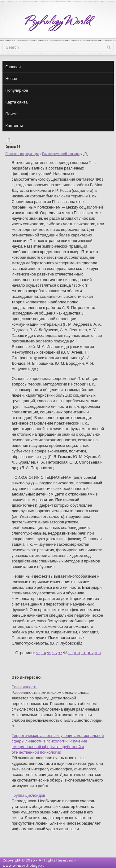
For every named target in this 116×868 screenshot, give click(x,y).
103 (98, 653)
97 (60, 653)
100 (77, 653)
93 (38, 653)
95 (49, 653)
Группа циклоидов (29, 795)
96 (55, 653)
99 (71, 653)
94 (44, 653)
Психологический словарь (61, 154)
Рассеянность (25, 687)
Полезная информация (22, 154)
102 (91, 653)
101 (84, 653)
